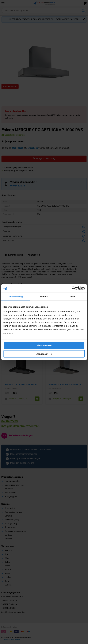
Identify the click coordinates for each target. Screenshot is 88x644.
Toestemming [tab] (15, 296)
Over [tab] (73, 296)
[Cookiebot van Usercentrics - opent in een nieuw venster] (72, 288)
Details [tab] (44, 296)
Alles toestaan (44, 345)
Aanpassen (44, 354)
